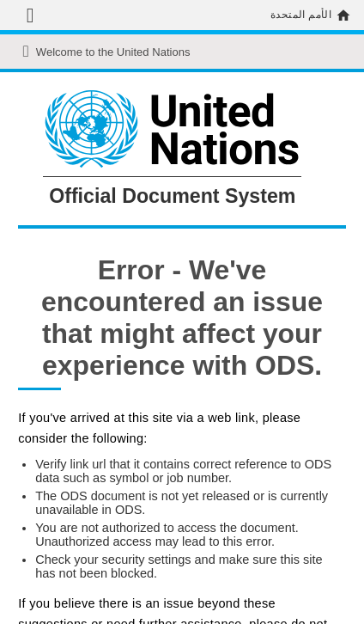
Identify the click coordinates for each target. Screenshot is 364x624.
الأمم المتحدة (301, 15)
